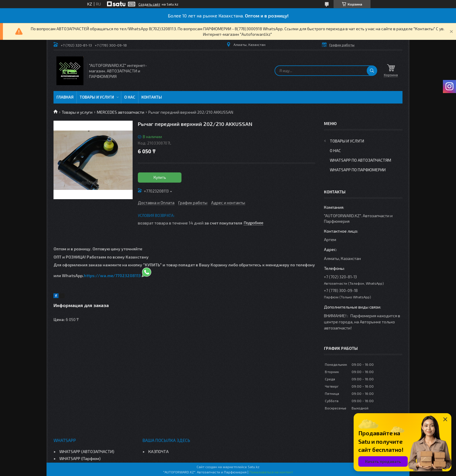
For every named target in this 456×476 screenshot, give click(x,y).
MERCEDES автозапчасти (121, 112)
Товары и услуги (97, 97)
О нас (130, 97)
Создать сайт (149, 4)
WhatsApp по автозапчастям (360, 160)
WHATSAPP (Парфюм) (80, 458)
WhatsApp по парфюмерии (358, 170)
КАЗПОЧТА (158, 451)
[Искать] (372, 71)
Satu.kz (254, 467)
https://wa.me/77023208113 (112, 276)
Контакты (152, 97)
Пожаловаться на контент (271, 472)
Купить (160, 177)
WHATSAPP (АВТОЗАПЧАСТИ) (87, 451)
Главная (65, 97)
